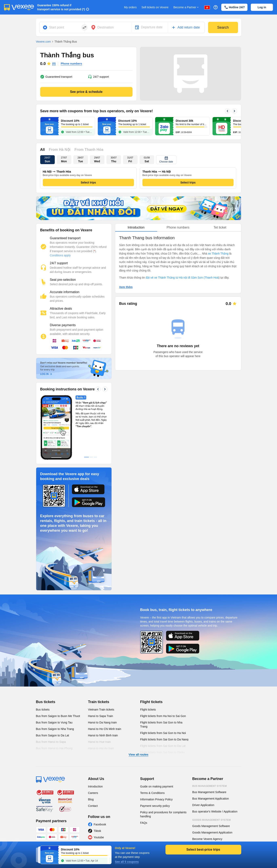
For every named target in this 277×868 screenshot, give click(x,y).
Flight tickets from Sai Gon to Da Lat (163, 746)
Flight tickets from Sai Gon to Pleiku (163, 752)
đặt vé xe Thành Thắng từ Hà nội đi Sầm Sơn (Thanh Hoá (182, 278)
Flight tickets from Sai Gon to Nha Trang (161, 724)
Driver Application (203, 805)
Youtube (99, 837)
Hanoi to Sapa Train (101, 716)
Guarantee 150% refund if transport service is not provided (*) (61, 7)
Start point (57, 27)
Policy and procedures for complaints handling (163, 814)
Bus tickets (46, 702)
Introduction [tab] (136, 227)
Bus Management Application (211, 799)
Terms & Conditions (152, 793)
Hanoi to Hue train (100, 742)
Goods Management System (212, 820)
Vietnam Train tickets (101, 710)
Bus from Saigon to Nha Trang (55, 729)
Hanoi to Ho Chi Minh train (105, 729)
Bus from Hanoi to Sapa (51, 742)
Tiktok (97, 831)
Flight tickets (151, 702)
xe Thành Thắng (218, 254)
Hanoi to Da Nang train (102, 722)
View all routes (139, 755)
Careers (93, 793)
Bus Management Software (209, 792)
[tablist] (178, 228)
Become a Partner (186, 7)
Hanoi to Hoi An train (101, 748)
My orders (130, 7)
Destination (106, 27)
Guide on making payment (157, 786)
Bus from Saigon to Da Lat (53, 735)
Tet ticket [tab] (220, 227)
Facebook (100, 824)
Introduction (95, 786)
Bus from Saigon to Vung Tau (54, 722)
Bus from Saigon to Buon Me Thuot (58, 716)
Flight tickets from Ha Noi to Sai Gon (163, 716)
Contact (93, 806)
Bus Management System (210, 786)
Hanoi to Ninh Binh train (103, 735)
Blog (91, 799)
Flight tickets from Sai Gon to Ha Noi (163, 733)
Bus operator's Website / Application (215, 811)
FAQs (144, 823)
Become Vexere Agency (207, 839)
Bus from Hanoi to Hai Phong (54, 748)
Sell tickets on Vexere (155, 7)
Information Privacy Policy (156, 799)
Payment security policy (155, 806)
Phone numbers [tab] (178, 227)
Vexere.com (43, 42)
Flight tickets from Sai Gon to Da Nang (164, 739)
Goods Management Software (211, 826)
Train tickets (99, 702)
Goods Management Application (212, 832)
